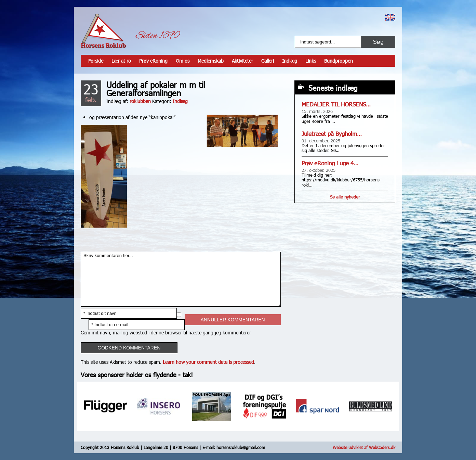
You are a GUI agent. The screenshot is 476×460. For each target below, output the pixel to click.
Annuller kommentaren (233, 320)
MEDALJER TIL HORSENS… (336, 104)
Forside (96, 61)
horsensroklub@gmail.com (241, 447)
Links (311, 61)
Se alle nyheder (345, 197)
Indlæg (290, 61)
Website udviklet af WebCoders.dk (364, 447)
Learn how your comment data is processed (208, 362)
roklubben (140, 101)
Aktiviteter (242, 61)
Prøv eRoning (153, 61)
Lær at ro (121, 61)
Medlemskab (211, 61)
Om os (183, 61)
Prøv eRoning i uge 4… (330, 163)
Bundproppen (339, 61)
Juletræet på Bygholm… (332, 134)
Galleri (268, 61)
